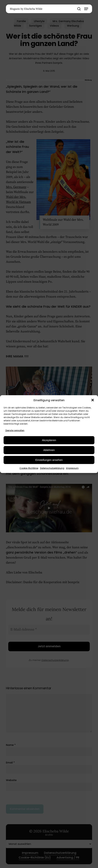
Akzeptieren (49, 440)
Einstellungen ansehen (49, 460)
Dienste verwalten (15, 430)
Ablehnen (49, 450)
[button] (93, 400)
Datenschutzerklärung (52, 468)
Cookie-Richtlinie (29, 468)
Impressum (72, 468)
